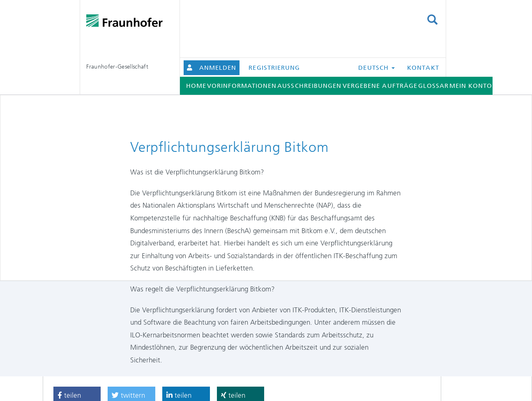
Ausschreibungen (309, 86)
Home (196, 86)
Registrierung (274, 68)
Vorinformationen (242, 86)
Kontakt (423, 68)
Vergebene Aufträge (380, 86)
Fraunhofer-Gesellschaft (117, 66)
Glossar (434, 86)
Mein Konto (471, 86)
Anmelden (218, 68)
